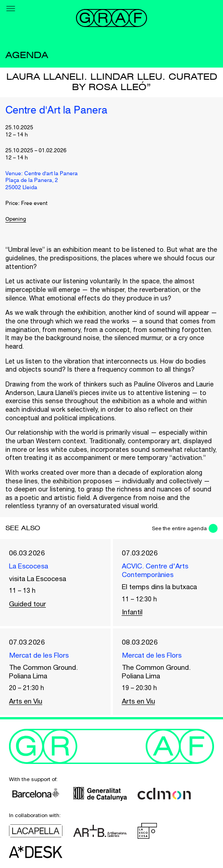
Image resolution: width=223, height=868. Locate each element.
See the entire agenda (178, 528)
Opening (16, 219)
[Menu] (11, 9)
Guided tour (28, 604)
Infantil (132, 613)
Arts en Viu (26, 703)
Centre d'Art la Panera (58, 111)
